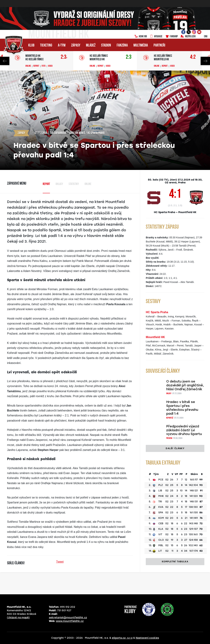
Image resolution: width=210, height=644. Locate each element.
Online (28, 66)
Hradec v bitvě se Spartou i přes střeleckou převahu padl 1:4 (182, 408)
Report (36, 66)
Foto (44, 66)
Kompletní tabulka (175, 562)
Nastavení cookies (147, 638)
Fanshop (171, 37)
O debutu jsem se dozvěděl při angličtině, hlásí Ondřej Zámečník (185, 385)
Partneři (159, 46)
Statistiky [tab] (74, 184)
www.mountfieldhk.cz (70, 621)
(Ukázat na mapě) (18, 618)
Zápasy (76, 46)
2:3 (64, 57)
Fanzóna (122, 46)
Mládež (91, 46)
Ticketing (46, 46)
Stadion (106, 46)
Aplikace (156, 37)
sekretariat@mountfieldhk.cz (68, 618)
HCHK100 (141, 37)
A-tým (62, 46)
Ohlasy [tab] (59, 184)
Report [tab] (46, 184)
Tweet (60, 562)
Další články (175, 448)
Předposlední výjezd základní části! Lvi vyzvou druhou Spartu (184, 430)
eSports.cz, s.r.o (122, 638)
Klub (31, 46)
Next (205, 61)
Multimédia (141, 46)
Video (50, 66)
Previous (5, 61)
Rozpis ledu (188, 37)
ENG (203, 37)
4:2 (193, 57)
